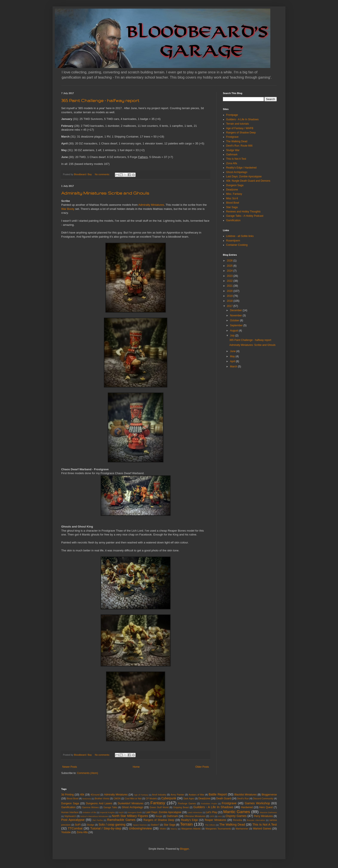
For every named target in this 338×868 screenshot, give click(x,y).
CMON (117, 798)
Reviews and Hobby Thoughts (243, 212)
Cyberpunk (169, 798)
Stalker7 (155, 825)
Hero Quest (266, 807)
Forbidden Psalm (209, 804)
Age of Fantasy (141, 795)
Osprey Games (236, 816)
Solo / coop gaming (112, 825)
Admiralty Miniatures (151, 205)
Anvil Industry (159, 795)
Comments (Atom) (87, 773)
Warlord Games (262, 829)
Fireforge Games (187, 803)
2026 (230, 261)
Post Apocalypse (73, 820)
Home (136, 767)
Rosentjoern (233, 241)
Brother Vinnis (102, 798)
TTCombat (75, 828)
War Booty (68, 209)
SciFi (78, 825)
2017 (230, 306)
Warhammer (242, 829)
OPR (212, 816)
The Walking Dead (237, 141)
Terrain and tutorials (237, 124)
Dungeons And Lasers (99, 803)
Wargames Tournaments (218, 829)
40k (82, 795)
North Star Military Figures (130, 816)
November (236, 316)
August (234, 331)
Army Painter (178, 795)
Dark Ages (189, 798)
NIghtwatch (70, 816)
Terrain (187, 824)
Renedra (237, 820)
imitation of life (89, 812)
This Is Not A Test (236, 159)
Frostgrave (232, 137)
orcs (220, 816)
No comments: (103, 174)
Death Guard (224, 798)
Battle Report (218, 794)
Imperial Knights (107, 812)
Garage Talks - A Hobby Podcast (245, 216)
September (237, 325)
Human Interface (70, 812)
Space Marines (140, 825)
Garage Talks (110, 807)
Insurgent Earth (135, 812)
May (233, 356)
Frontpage (232, 115)
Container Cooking (237, 245)
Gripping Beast (181, 807)
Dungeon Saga (235, 185)
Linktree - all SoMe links (240, 236)
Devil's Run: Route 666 (239, 146)
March (234, 367)
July (233, 336)
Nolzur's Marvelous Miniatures (94, 816)
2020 (230, 291)
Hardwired (247, 807)
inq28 (121, 812)
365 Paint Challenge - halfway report (100, 101)
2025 (230, 266)
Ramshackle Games (121, 820)
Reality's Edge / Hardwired (241, 168)
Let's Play (211, 812)
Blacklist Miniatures (245, 795)
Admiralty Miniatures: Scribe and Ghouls (105, 193)
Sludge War (233, 150)
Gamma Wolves (91, 807)
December (236, 310)
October (235, 320)
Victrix (163, 829)
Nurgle (159, 816)
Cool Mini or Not (133, 798)
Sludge (91, 825)
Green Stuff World (159, 807)
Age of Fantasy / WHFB (240, 128)
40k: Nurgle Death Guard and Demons (248, 181)
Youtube (66, 832)
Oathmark (232, 155)
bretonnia (87, 799)
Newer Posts (70, 767)
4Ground (95, 795)
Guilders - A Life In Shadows (242, 119)
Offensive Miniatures (195, 816)
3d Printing (67, 795)
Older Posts (202, 767)
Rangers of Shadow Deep (241, 133)
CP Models (151, 798)
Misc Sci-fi (232, 198)
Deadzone (232, 190)
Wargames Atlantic (191, 829)
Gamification (233, 220)
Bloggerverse (269, 795)
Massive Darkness (268, 812)
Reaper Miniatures (216, 820)
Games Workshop (257, 803)
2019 (230, 296)
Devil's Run (243, 798)
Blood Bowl (233, 203)
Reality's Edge (189, 820)
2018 (230, 301)
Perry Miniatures (263, 816)
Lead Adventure (195, 812)
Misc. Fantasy (234, 194)
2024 (230, 271)
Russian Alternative (256, 820)
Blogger (184, 849)
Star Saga (232, 207)
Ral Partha (98, 820)
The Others (210, 825)
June (233, 351)
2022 (230, 281)
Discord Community (263, 798)
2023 (230, 276)
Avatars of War (196, 795)
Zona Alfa (232, 163)
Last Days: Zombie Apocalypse (244, 176)
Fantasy (158, 803)
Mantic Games (237, 812)
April (233, 361)
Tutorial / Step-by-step (106, 828)
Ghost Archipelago (237, 172)
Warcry (174, 829)
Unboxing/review (140, 828)
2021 (230, 286)
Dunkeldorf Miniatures (131, 803)
